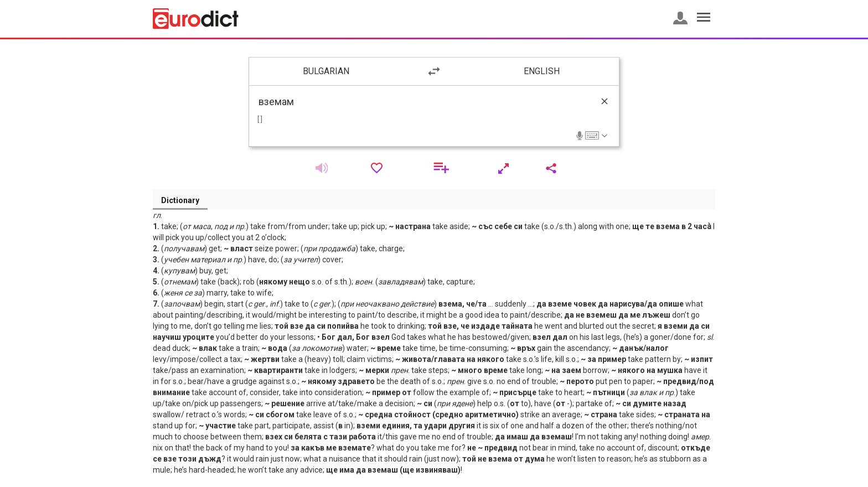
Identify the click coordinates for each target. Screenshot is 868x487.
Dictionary (180, 200)
